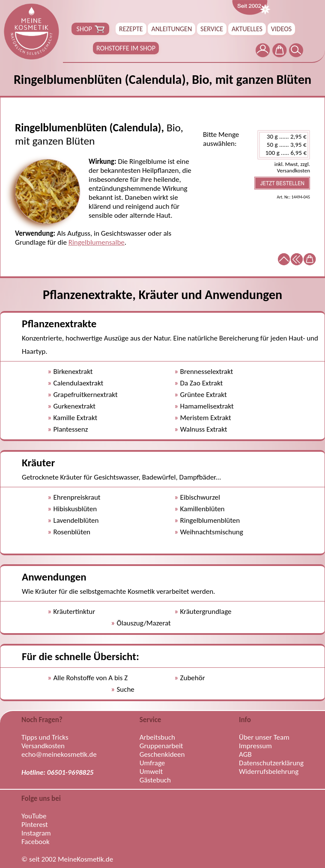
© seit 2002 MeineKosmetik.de (67, 859)
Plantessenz (71, 429)
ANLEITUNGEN (171, 29)
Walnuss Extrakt (204, 429)
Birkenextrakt (73, 372)
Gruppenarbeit (161, 746)
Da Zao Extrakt (202, 383)
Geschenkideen (162, 755)
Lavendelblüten (76, 520)
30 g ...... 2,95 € (284, 137)
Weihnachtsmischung (212, 532)
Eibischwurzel (200, 497)
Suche (126, 689)
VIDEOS (281, 29)
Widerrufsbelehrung (269, 772)
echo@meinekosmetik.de (59, 755)
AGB (245, 755)
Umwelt (151, 772)
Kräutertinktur (75, 612)
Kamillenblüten (203, 509)
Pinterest (35, 825)
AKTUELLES (247, 29)
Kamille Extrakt (76, 418)
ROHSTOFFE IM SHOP (126, 48)
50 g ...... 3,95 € (284, 145)
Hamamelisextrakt (207, 406)
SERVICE (212, 29)
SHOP (90, 29)
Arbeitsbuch (157, 738)
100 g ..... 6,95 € (284, 153)
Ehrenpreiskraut (77, 497)
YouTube (34, 816)
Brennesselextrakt (207, 372)
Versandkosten (43, 746)
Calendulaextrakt (79, 383)
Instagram (36, 833)
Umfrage (152, 763)
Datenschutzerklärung (271, 763)
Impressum (255, 746)
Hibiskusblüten (75, 509)
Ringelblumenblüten (210, 520)
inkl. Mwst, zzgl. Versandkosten (292, 167)
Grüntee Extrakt (204, 395)
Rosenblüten (72, 532)
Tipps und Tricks (45, 738)
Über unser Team (264, 738)
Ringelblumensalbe (97, 242)
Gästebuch (155, 780)
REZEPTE (131, 29)
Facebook (36, 842)
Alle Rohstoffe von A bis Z (91, 678)
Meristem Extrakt (206, 418)
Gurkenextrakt (75, 406)
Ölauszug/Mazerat (144, 623)
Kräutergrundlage (206, 612)
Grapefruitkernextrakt (86, 395)
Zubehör (193, 678)
